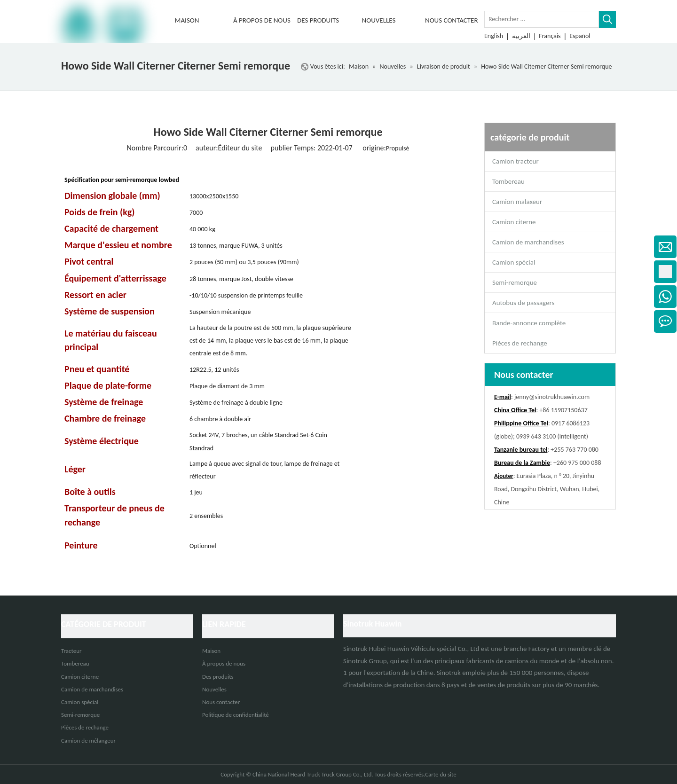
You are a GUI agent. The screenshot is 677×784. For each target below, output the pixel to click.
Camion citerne (514, 222)
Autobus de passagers (523, 303)
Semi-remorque (515, 282)
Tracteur (71, 651)
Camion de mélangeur (88, 741)
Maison (211, 651)
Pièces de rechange (520, 343)
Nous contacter (221, 702)
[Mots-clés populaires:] (607, 19)
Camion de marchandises (528, 242)
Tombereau (508, 181)
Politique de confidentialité (236, 715)
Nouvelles (214, 689)
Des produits (218, 677)
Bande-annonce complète (529, 323)
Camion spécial (514, 262)
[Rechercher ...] (542, 19)
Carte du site (441, 774)
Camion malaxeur (517, 202)
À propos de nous (224, 663)
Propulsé (398, 148)
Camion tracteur (516, 161)
